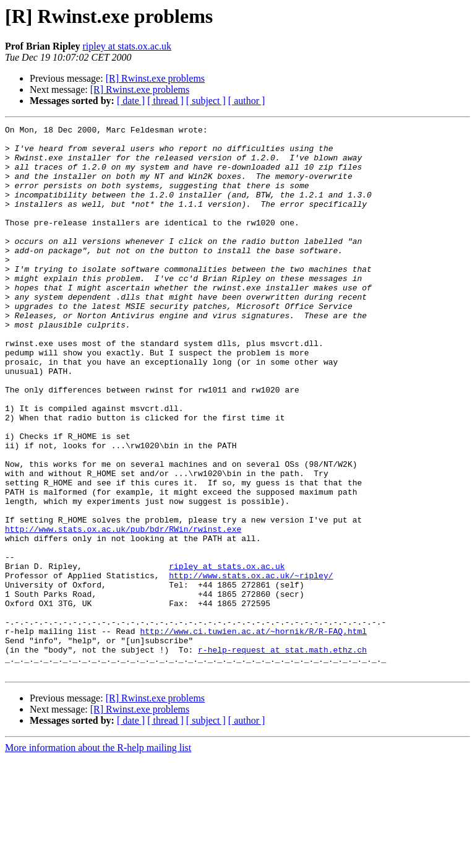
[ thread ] (165, 101)
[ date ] (131, 101)
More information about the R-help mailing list (98, 857)
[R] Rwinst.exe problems (155, 78)
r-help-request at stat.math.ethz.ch (282, 755)
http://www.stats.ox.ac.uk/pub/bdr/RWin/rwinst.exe (123, 610)
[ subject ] (206, 101)
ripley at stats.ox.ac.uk (127, 46)
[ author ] (247, 101)
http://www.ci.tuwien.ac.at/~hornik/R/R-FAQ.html (253, 733)
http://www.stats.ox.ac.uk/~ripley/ (251, 666)
